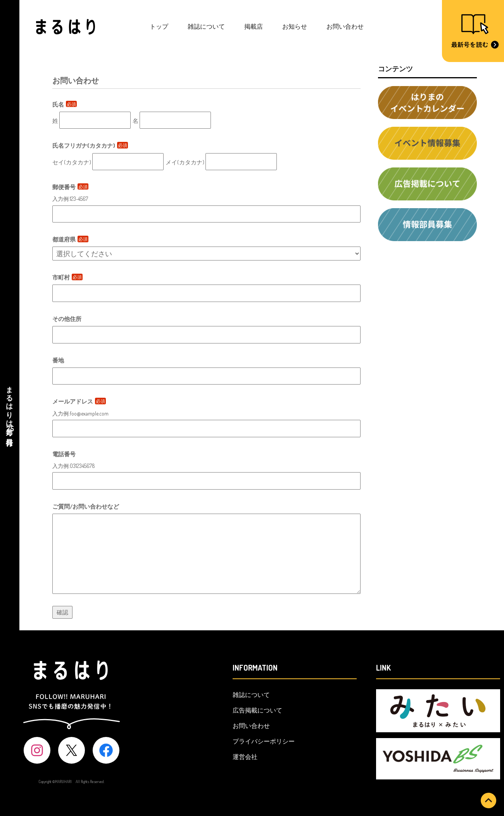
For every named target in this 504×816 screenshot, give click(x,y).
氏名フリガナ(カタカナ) (90, 146)
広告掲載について (257, 710)
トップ (159, 26)
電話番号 (64, 454)
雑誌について (206, 26)
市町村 (67, 277)
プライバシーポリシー (264, 741)
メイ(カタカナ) (185, 162)
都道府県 (70, 239)
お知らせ (295, 26)
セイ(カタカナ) (72, 162)
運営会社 (245, 757)
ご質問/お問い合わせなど (86, 506)
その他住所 (67, 319)
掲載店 (254, 26)
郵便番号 (70, 187)
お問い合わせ (345, 26)
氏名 (65, 104)
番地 (58, 360)
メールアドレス (79, 401)
